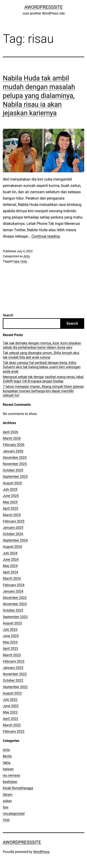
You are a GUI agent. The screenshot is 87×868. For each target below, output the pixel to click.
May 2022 (10, 712)
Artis (27, 256)
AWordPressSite (43, 7)
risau (24, 261)
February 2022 (14, 731)
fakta (7, 763)
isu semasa (11, 775)
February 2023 (14, 661)
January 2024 (13, 591)
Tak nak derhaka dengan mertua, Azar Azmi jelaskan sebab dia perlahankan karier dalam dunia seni (42, 345)
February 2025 (14, 521)
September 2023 (15, 617)
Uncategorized (14, 814)
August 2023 (12, 623)
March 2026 (12, 438)
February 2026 (14, 445)
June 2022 (11, 706)
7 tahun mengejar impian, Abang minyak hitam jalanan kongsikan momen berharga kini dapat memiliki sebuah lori (43, 391)
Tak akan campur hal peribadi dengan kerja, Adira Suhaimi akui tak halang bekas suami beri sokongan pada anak (42, 367)
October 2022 (13, 680)
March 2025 (12, 515)
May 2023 (10, 642)
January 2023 (13, 668)
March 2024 (12, 578)
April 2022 (10, 719)
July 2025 (10, 489)
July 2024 (10, 553)
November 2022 (15, 674)
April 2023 (10, 648)
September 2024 (15, 540)
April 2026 (10, 432)
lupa (16, 261)
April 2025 (10, 508)
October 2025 (13, 470)
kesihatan (10, 782)
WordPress (41, 852)
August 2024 (12, 547)
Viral (6, 820)
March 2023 (12, 655)
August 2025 (12, 483)
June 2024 (11, 559)
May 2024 (10, 566)
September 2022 (15, 687)
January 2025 (13, 528)
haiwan (8, 769)
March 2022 (12, 725)
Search (8, 315)
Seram (8, 795)
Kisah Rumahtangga (18, 788)
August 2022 (12, 693)
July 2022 (10, 699)
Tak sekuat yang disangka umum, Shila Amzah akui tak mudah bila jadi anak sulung (41, 355)
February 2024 (14, 585)
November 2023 (15, 604)
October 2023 (13, 610)
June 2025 (11, 496)
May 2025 (10, 502)
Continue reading (46, 236)
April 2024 (10, 572)
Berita (7, 756)
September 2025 (15, 476)
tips (6, 807)
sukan (7, 801)
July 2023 (10, 629)
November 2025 (15, 464)
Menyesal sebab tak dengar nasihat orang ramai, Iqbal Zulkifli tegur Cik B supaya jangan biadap (43, 379)
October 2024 (13, 534)
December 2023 (15, 598)
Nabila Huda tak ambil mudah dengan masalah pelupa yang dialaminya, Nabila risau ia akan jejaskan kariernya (39, 96)
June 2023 (11, 636)
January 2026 (13, 451)
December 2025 (15, 457)
